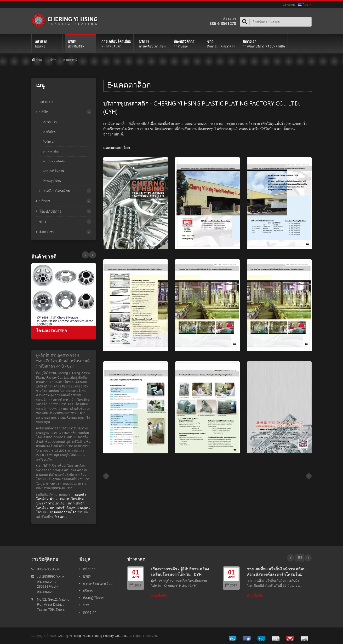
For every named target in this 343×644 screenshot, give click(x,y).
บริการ (152, 44)
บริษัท (80, 44)
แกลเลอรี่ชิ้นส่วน (53, 171)
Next (85, 255)
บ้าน (39, 60)
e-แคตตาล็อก (73, 60)
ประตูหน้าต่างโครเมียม (51, 503)
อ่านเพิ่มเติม (159, 595)
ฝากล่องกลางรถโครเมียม (67, 499)
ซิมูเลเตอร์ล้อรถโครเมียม (67, 512)
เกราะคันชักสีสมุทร (63, 508)
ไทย (303, 5)
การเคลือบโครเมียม (116, 44)
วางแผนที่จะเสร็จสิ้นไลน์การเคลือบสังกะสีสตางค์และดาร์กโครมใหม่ (276, 572)
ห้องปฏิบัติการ (186, 44)
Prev (92, 255)
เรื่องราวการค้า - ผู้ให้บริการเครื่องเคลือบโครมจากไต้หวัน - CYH (180, 572)
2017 (135, 585)
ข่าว (221, 44)
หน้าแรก (47, 44)
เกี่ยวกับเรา (50, 122)
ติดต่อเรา (263, 44)
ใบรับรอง (49, 142)
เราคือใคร (49, 132)
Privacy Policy (52, 181)
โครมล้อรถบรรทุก (51, 331)
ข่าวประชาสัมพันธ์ (55, 161)
